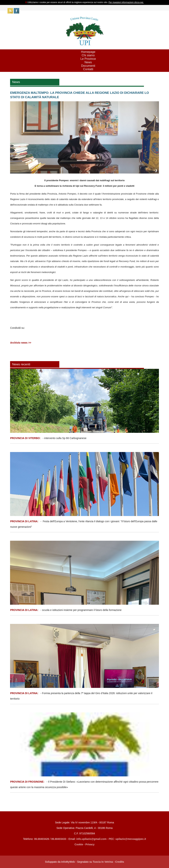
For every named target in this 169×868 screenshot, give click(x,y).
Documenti (88, 66)
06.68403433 (59, 839)
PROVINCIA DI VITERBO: (25, 438)
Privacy (90, 844)
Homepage (88, 52)
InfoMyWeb (68, 862)
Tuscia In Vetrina (103, 862)
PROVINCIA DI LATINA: (25, 521)
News (88, 62)
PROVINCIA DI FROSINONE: (28, 782)
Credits (120, 862)
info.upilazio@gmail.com (91, 839)
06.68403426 (42, 839)
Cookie (79, 844)
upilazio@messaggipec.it (131, 839)
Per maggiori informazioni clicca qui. (126, 2)
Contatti (88, 69)
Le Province (88, 59)
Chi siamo (88, 55)
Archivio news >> (21, 343)
